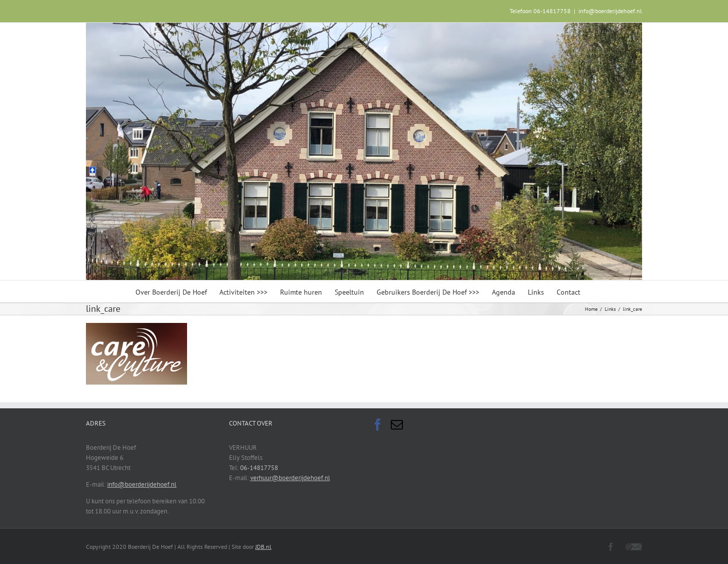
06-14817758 (259, 468)
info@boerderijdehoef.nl (610, 11)
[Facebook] (378, 425)
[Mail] (397, 425)
